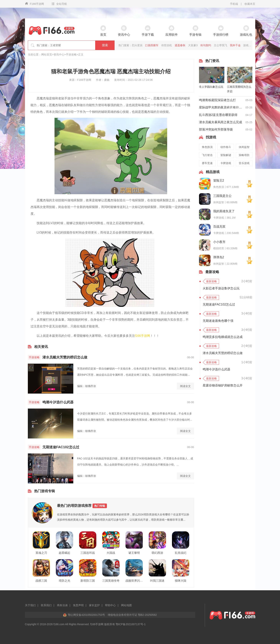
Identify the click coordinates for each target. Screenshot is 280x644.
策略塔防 (244, 155)
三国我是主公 (222, 196)
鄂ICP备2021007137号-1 (131, 624)
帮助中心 (110, 605)
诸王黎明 (134, 553)
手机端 (234, 4)
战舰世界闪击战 (134, 581)
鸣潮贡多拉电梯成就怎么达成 (223, 337)
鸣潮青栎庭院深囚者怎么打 (217, 100)
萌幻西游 (157, 553)
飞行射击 (207, 155)
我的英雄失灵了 (224, 211)
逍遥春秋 (180, 45)
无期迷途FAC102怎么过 (61, 447)
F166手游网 (35, 4)
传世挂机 (167, 45)
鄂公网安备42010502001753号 (86, 615)
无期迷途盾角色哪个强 (218, 321)
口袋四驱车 (152, 45)
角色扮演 (207, 147)
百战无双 (219, 227)
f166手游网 (142, 336)
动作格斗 (226, 147)
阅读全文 (185, 386)
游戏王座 (249, 45)
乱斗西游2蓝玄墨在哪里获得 (218, 115)
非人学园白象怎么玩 (211, 87)
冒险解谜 (226, 155)
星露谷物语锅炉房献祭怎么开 (223, 385)
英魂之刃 (41, 553)
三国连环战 (88, 553)
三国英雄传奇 (111, 581)
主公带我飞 (221, 45)
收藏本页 (250, 4)
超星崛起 (64, 553)
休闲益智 (244, 147)
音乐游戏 (244, 163)
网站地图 (126, 605)
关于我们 (30, 605)
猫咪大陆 (181, 581)
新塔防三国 (88, 581)
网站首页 (47, 54)
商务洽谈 (62, 605)
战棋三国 (41, 581)
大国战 (111, 553)
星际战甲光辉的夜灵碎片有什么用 (221, 107)
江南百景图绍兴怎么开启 (239, 89)
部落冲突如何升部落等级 (216, 129)
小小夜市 (219, 242)
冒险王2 (219, 180)
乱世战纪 (181, 553)
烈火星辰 (137, 45)
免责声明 (78, 605)
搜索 (105, 45)
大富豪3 (193, 45)
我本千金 (235, 45)
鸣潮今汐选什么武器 (58, 402)
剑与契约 (206, 45)
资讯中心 (59, 54)
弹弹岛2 (219, 257)
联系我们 (46, 605)
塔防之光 (64, 581)
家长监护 (94, 605)
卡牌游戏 (226, 163)
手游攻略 (71, 54)
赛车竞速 (207, 163)
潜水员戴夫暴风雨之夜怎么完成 (221, 122)
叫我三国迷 (157, 581)
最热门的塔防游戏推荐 (82, 506)
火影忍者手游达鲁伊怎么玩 (221, 288)
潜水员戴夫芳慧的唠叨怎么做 (65, 357)
